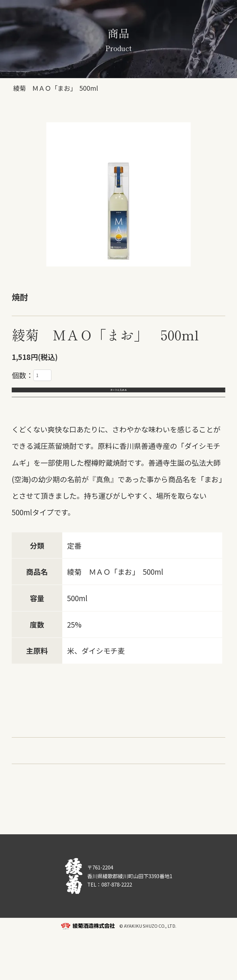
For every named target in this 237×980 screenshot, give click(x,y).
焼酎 (163, 744)
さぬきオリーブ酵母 (102, 760)
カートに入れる (119, 396)
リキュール (195, 744)
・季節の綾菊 (77, 796)
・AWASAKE (125, 796)
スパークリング (37, 760)
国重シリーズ (83, 744)
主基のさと (130, 744)
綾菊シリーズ (33, 744)
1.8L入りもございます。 (51, 541)
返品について (31, 822)
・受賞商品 (30, 796)
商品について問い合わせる (143, 822)
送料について (77, 822)
